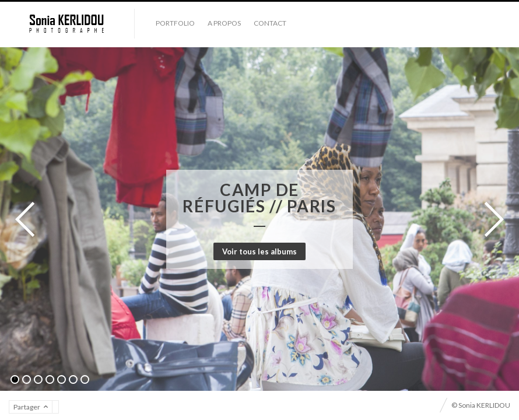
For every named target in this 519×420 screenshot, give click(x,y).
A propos (224, 23)
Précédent (29, 219)
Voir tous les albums (259, 251)
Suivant (490, 219)
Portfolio (175, 23)
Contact (270, 23)
